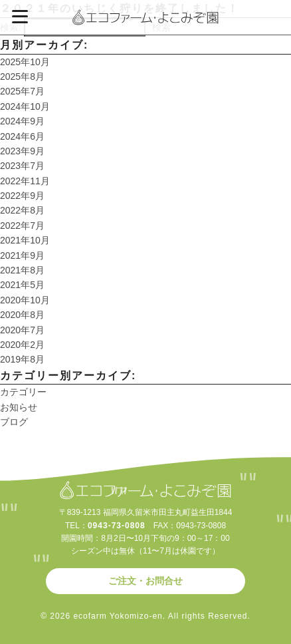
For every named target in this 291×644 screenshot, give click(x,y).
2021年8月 (22, 270)
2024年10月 (25, 106)
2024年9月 (22, 121)
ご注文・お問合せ (145, 581)
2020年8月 (22, 315)
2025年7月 (22, 91)
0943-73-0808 (117, 526)
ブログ (14, 422)
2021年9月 (22, 255)
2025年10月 (25, 62)
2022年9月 (22, 196)
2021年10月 (25, 240)
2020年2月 (22, 345)
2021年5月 (22, 285)
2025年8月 (22, 77)
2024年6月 (22, 136)
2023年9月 (22, 151)
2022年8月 (22, 210)
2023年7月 (22, 166)
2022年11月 (25, 181)
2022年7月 (22, 226)
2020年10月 (25, 300)
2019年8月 (22, 359)
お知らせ (19, 407)
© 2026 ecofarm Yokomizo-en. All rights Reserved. (145, 616)
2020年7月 (22, 330)
